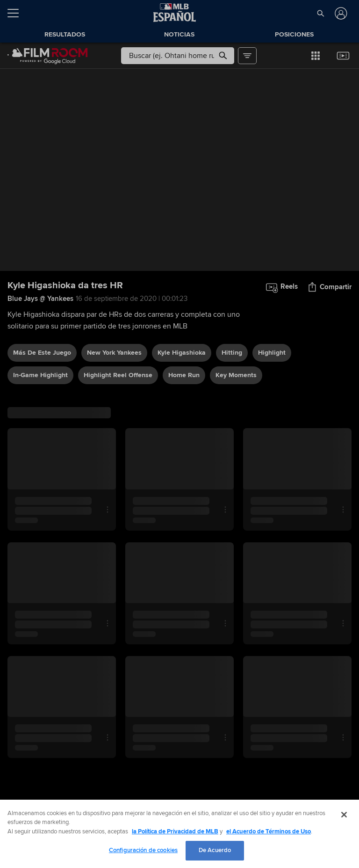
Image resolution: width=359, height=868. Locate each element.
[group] (179, 170)
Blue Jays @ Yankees (40, 299)
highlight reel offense (118, 375)
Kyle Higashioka (182, 353)
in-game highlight (40, 375)
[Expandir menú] (17, 13)
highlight (272, 353)
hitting (232, 353)
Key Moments (236, 375)
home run (184, 375)
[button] (320, 13)
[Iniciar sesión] (340, 13)
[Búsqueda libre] (177, 56)
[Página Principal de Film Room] (48, 56)
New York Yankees (114, 353)
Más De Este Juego (42, 353)
